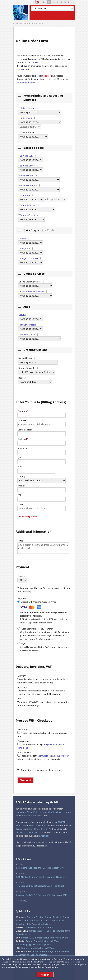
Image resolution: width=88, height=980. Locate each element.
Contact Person (25, 430)
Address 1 (23, 439)
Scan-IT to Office (27, 335)
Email (21, 504)
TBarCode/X (24, 195)
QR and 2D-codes (35, 812)
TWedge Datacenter (28, 258)
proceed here (23, 69)
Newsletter (23, 729)
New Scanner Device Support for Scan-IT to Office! (40, 886)
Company (23, 411)
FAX (19, 495)
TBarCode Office (26, 166)
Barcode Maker (32, 927)
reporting (66, 812)
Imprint (54, 967)
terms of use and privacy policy (54, 756)
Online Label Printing (42, 951)
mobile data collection (27, 832)
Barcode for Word (53, 917)
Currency (22, 576)
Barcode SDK (47, 927)
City (20, 458)
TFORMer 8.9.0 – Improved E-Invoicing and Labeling (41, 877)
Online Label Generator (32, 282)
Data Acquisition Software (39, 924)
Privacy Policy (44, 967)
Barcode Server (23, 934)
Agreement (24, 741)
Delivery (24, 378)
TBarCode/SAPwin (27, 205)
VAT (19, 699)
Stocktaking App (24, 944)
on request (43, 836)
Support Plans (27, 358)
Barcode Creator (35, 917)
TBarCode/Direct (27, 215)
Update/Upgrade (29, 368)
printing (48, 812)
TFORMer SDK (25, 118)
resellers (36, 62)
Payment (22, 598)
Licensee (22, 420)
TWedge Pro (24, 248)
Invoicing (22, 687)
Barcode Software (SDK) (37, 920)
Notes (20, 541)
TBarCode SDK (25, 156)
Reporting (20, 924)
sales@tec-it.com (25, 83)
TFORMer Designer (27, 108)
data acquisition (28, 816)
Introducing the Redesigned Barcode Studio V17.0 (40, 868)
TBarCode (21, 825)
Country (22, 476)
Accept (45, 975)
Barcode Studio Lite (28, 176)
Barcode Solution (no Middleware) (52, 938)
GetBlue (22, 315)
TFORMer (62, 822)
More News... (22, 901)
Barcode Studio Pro (28, 185)
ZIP (20, 467)
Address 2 (22, 448)
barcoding (21, 812)
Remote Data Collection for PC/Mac (43, 941)
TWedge (22, 239)
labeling (57, 812)
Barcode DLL (28, 938)
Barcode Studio (38, 825)
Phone (21, 486)
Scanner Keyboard (27, 325)
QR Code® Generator (37, 955)
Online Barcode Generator (31, 292)
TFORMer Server (28, 133)
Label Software (57, 920)
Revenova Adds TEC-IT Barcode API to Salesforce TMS (41, 895)
